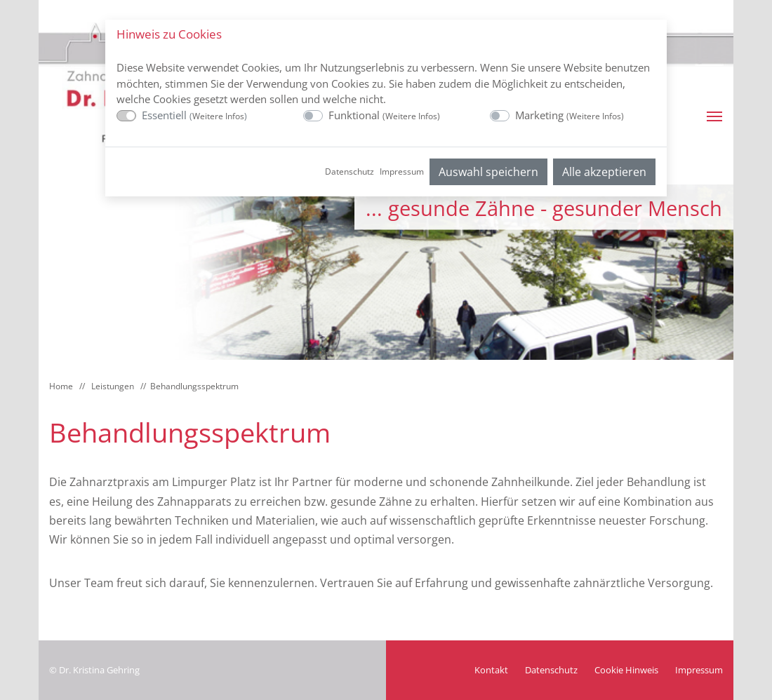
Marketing (570, 115)
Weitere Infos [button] (218, 116)
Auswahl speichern (488, 172)
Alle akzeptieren (604, 172)
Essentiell (194, 115)
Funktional (384, 115)
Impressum (402, 171)
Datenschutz (350, 171)
